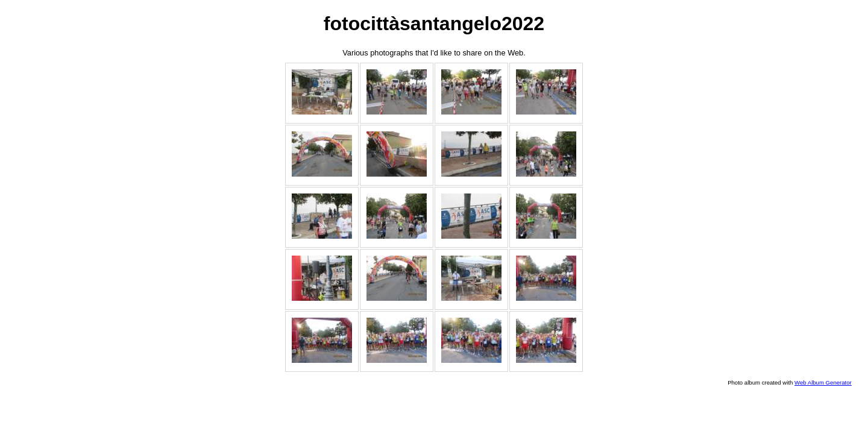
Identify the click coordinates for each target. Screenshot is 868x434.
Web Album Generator (823, 382)
